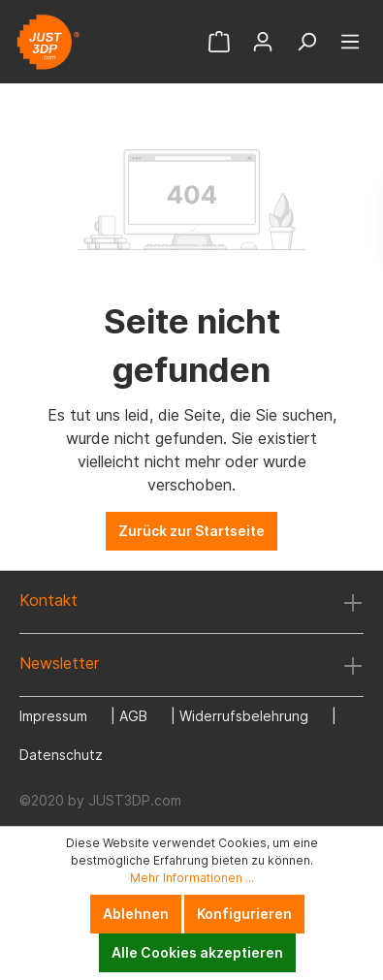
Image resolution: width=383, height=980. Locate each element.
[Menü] (350, 42)
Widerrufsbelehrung (244, 716)
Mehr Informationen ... (192, 878)
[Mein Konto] (263, 42)
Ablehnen (136, 914)
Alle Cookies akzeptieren (197, 952)
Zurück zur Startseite (191, 531)
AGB (133, 716)
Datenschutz (61, 755)
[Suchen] (306, 42)
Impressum (53, 716)
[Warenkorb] (219, 42)
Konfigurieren (244, 914)
